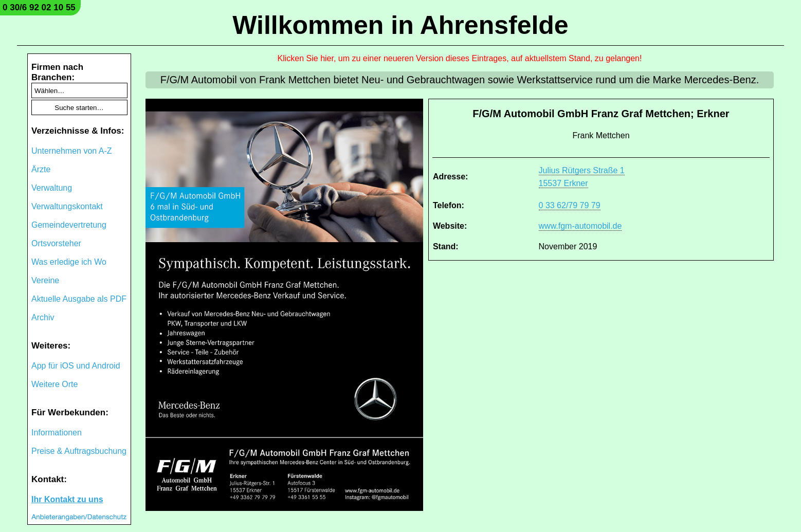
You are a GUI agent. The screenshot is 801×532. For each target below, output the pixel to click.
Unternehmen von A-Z (72, 151)
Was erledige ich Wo (69, 262)
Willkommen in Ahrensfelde (400, 25)
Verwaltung (52, 188)
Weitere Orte (54, 384)
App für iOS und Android (76, 366)
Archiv (43, 317)
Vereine (45, 280)
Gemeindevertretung (69, 225)
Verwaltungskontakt (67, 206)
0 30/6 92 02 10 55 (39, 7)
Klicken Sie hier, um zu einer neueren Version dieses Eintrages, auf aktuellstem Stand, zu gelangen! (460, 58)
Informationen (57, 433)
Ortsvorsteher (56, 243)
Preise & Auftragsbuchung (79, 451)
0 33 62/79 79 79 (570, 205)
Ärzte (41, 169)
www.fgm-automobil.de (580, 226)
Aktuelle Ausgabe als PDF (79, 299)
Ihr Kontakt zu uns (67, 499)
